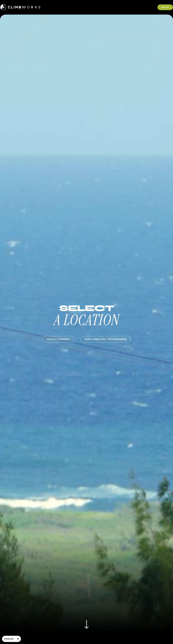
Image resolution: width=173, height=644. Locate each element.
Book (165, 7)
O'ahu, (58, 339)
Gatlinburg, (106, 339)
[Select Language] (11, 639)
